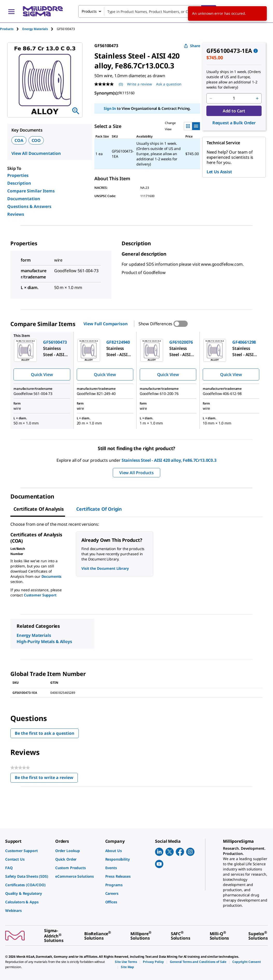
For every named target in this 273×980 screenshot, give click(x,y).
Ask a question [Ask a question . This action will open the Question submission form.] (169, 84)
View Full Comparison (106, 324)
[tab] (11, 29)
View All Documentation (36, 153)
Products (7, 29)
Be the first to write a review (46, 779)
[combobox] (147, 11)
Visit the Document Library (105, 568)
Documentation (24, 199)
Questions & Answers (29, 206)
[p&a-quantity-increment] (257, 98)
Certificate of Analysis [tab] (39, 509)
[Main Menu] (11, 11)
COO (36, 140)
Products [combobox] (89, 11)
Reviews (16, 214)
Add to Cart (234, 111)
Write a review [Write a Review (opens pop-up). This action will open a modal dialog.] (139, 84)
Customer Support (40, 595)
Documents (52, 576)
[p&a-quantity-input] (234, 98)
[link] (28, 851)
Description (19, 183)
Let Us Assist (219, 172)
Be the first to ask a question (45, 733)
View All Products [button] (136, 473)
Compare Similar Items (31, 191)
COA (19, 140)
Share (192, 46)
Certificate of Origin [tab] (99, 509)
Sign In (110, 108)
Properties (18, 175)
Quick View (42, 374)
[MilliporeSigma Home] (43, 11)
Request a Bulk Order (234, 123)
